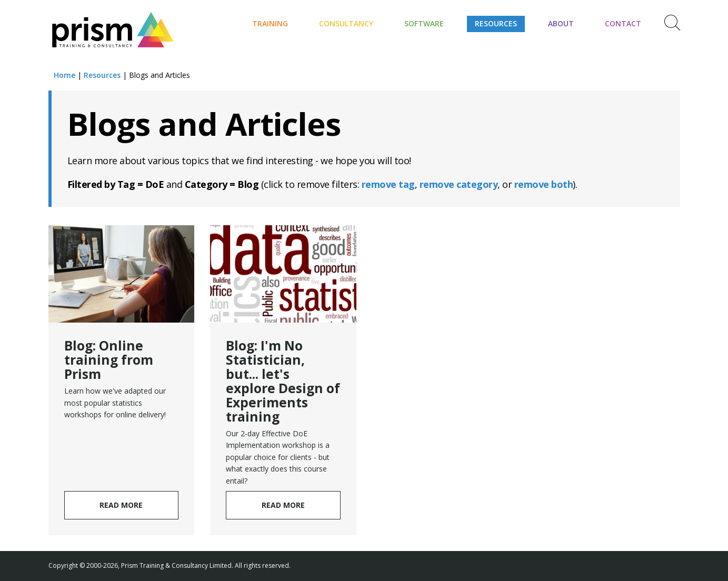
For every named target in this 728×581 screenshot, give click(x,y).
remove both (544, 184)
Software (424, 23)
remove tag (388, 184)
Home (64, 75)
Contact (623, 23)
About (561, 23)
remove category (459, 184)
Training (270, 23)
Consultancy (346, 23)
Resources (496, 23)
